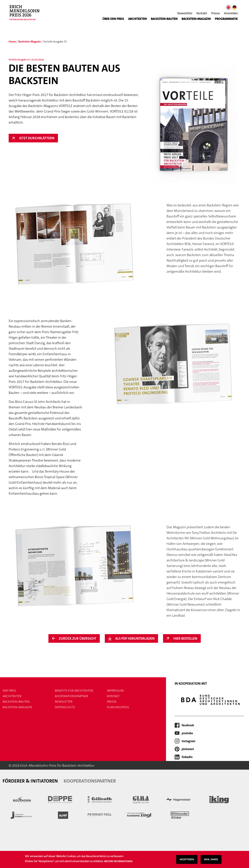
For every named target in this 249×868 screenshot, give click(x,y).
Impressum (115, 691)
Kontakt (202, 13)
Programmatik (226, 19)
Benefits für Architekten (74, 691)
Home (12, 42)
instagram (188, 741)
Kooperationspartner (72, 696)
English (228, 7)
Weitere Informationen (118, 862)
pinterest (188, 749)
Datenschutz (65, 707)
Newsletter (185, 13)
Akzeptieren (187, 860)
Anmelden (231, 13)
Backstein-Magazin (30, 42)
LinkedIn (187, 757)
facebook (188, 725)
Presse (215, 13)
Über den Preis (113, 19)
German (234, 7)
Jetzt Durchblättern (37, 138)
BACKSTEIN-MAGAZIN (196, 19)
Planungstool (118, 707)
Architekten (137, 19)
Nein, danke (211, 860)
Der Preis (9, 691)
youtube (187, 733)
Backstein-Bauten (164, 19)
